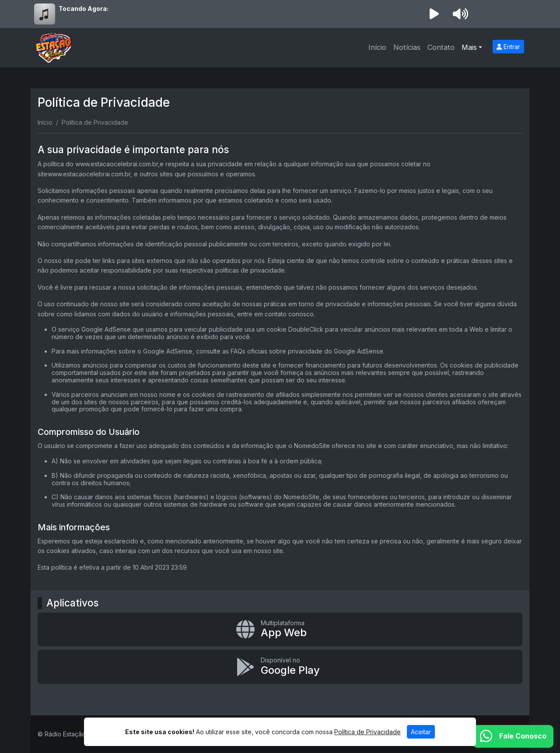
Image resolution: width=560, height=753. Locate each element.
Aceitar (421, 732)
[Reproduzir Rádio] (434, 14)
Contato (441, 47)
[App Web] (280, 630)
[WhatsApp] (513, 736)
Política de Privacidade (367, 732)
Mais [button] (469, 47)
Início (377, 47)
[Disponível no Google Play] (280, 667)
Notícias (407, 47)
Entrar (508, 47)
